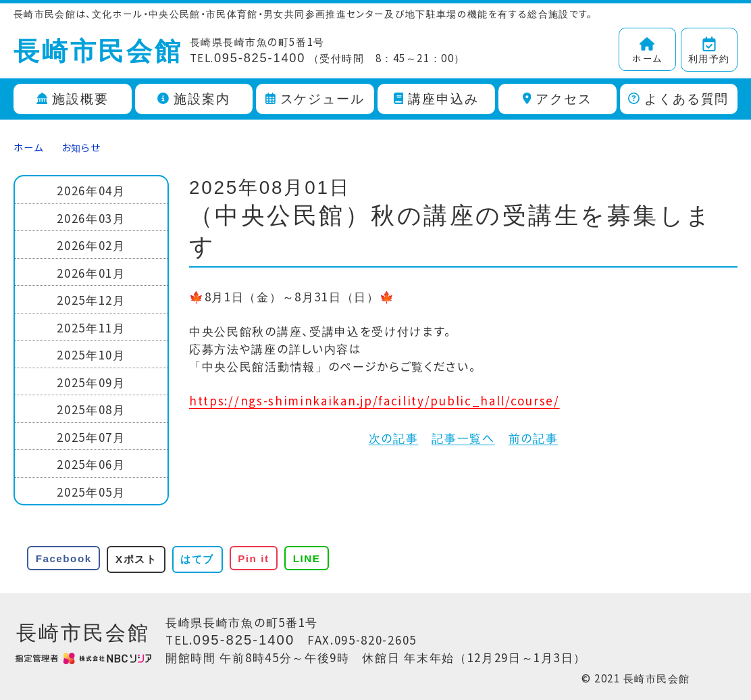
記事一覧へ (463, 437)
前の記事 (534, 437)
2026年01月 (91, 273)
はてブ (197, 559)
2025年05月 (91, 492)
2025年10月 (91, 354)
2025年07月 (91, 437)
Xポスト (136, 559)
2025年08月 (91, 409)
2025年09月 (91, 382)
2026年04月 (91, 190)
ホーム (28, 147)
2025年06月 (91, 464)
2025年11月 (91, 327)
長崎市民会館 (98, 51)
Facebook (64, 558)
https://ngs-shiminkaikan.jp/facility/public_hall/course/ (374, 400)
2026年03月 (91, 218)
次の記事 (394, 437)
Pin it (253, 558)
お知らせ (81, 147)
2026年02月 (91, 245)
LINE (307, 558)
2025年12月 (91, 300)
